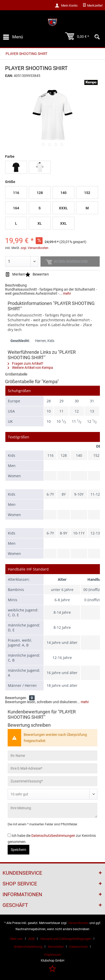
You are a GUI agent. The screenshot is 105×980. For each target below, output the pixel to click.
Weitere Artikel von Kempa (30, 368)
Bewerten (37, 274)
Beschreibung (16, 285)
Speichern (18, 850)
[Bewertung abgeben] (52, 794)
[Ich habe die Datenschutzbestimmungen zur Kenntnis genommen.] (9, 835)
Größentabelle (16, 374)
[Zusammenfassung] (52, 781)
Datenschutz (78, 947)
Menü (13, 36)
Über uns (16, 939)
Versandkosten (78, 923)
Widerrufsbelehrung (28, 947)
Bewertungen (16, 698)
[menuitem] (93, 6)
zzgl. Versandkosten (35, 248)
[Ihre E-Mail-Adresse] (52, 768)
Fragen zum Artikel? (25, 363)
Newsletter (56, 947)
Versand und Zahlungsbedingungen (66, 939)
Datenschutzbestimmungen (53, 836)
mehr (67, 293)
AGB (31, 939)
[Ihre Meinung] (52, 810)
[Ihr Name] (52, 756)
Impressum (53, 955)
